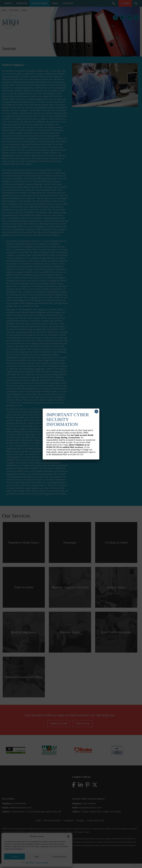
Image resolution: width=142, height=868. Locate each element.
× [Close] (96, 411)
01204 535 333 (53, 447)
